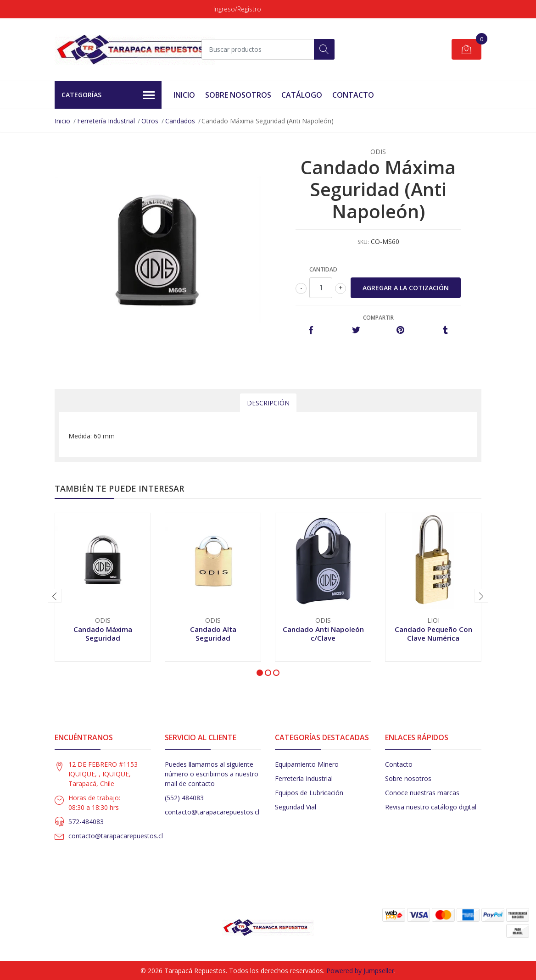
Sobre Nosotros (238, 95)
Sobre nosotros (408, 778)
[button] (260, 673)
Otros (150, 121)
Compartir (378, 318)
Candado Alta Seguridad (213, 633)
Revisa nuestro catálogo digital (431, 807)
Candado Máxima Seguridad (103, 633)
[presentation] (55, 596)
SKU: (363, 242)
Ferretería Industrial (106, 121)
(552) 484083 (184, 798)
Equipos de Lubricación (309, 793)
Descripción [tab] (268, 403)
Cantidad (323, 269)
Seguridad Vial (296, 807)
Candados (180, 121)
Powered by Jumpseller (360, 971)
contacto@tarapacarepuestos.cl (116, 836)
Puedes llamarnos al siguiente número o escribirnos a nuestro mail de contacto (212, 774)
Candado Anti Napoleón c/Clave (323, 633)
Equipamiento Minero (307, 764)
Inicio (184, 95)
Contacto (353, 95)
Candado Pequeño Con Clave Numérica (433, 633)
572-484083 (86, 822)
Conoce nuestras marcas (422, 793)
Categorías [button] (108, 95)
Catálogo (302, 95)
